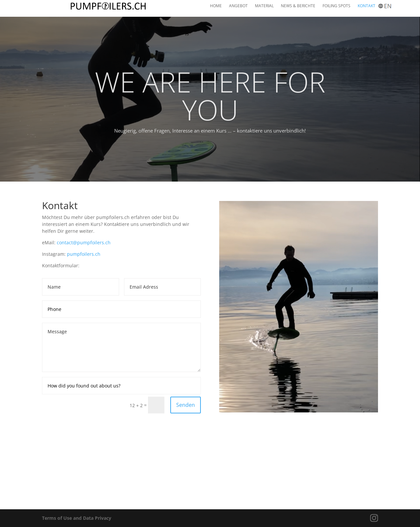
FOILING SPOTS (336, 6)
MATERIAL (264, 6)
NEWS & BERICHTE (298, 6)
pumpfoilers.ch (84, 254)
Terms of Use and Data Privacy (77, 518)
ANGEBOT (238, 6)
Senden (186, 405)
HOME (216, 6)
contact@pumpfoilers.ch (84, 242)
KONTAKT (367, 6)
